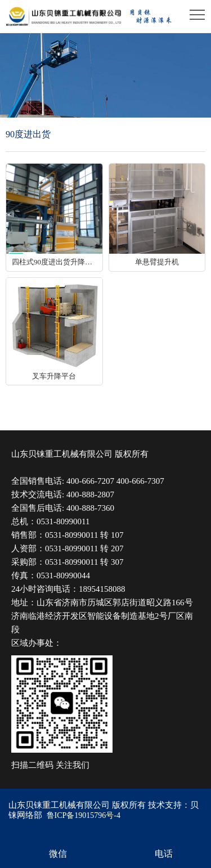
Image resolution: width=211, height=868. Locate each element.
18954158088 (102, 589)
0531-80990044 (63, 575)
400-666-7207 (90, 481)
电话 (164, 854)
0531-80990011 (63, 521)
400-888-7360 (90, 508)
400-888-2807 (90, 494)
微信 (58, 854)
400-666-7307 (140, 481)
